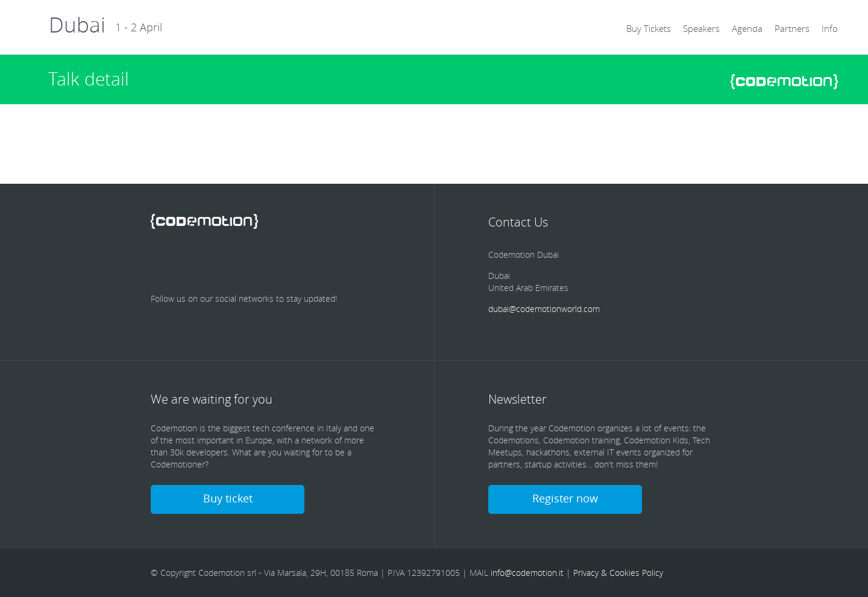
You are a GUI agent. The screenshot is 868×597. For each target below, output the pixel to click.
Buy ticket (228, 498)
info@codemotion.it (527, 573)
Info (830, 28)
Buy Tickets (649, 28)
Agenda (747, 28)
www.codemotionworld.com (784, 82)
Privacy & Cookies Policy (618, 573)
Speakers (701, 28)
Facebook (163, 263)
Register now (565, 498)
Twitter (198, 263)
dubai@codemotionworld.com (544, 309)
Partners (792, 28)
